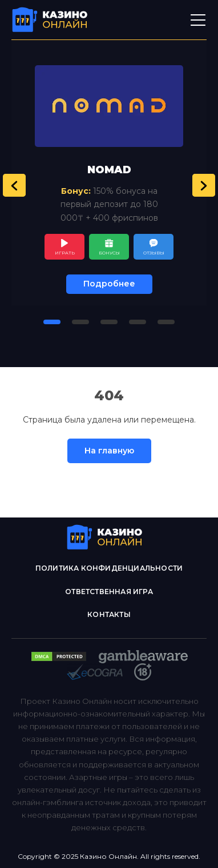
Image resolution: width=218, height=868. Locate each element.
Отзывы (154, 253)
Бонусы (109, 253)
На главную (109, 451)
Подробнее (109, 284)
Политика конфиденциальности (109, 568)
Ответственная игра (109, 592)
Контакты (109, 614)
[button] (14, 185)
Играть (65, 253)
